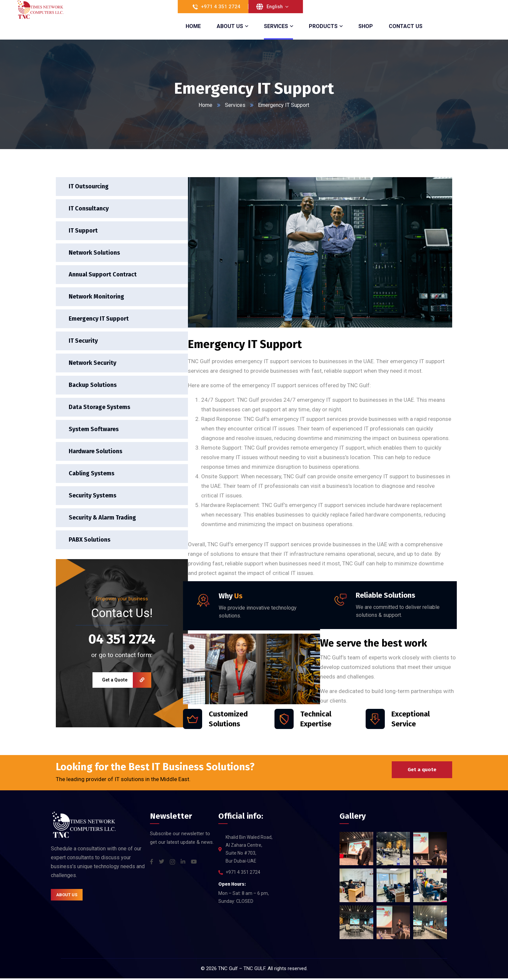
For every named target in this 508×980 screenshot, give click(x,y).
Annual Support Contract (103, 275)
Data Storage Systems (100, 408)
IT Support (84, 231)
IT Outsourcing (89, 186)
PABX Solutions (90, 541)
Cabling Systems (92, 475)
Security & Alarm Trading (103, 519)
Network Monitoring (97, 297)
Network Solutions (95, 253)
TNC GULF (254, 970)
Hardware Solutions (96, 453)
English (275, 7)
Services (236, 105)
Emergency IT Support (99, 319)
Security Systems (93, 497)
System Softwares (94, 430)
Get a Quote (127, 682)
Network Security (93, 364)
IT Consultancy (89, 208)
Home (206, 105)
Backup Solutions (93, 386)
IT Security (84, 341)
